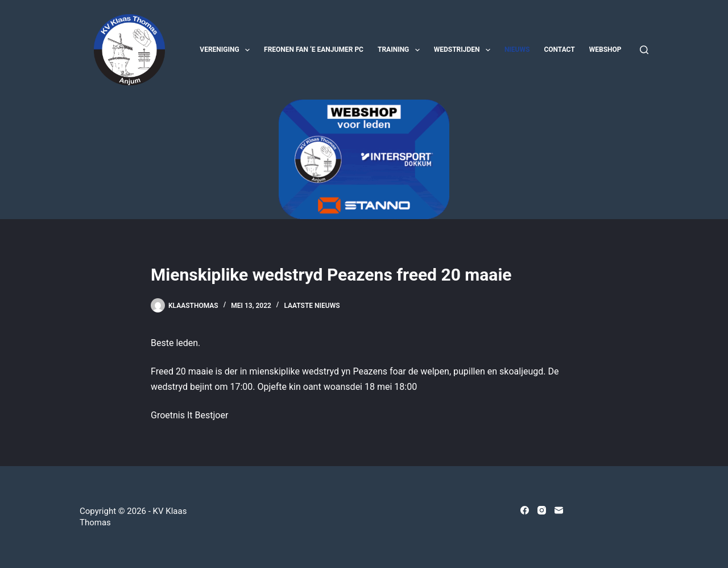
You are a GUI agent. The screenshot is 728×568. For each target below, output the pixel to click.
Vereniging (227, 50)
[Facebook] (525, 510)
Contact (559, 50)
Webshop (605, 50)
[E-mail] (559, 510)
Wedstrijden (464, 50)
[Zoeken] (644, 50)
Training (401, 50)
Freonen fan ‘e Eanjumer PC (314, 50)
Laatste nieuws (312, 306)
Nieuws (517, 50)
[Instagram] (542, 510)
